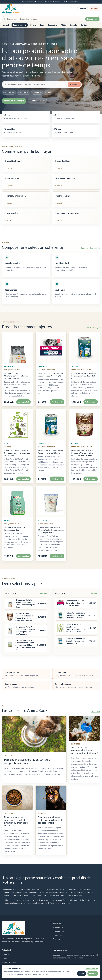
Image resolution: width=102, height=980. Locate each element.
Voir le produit (23, 402)
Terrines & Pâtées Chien (82, 447)
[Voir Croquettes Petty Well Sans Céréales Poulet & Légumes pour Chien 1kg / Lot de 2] (51, 502)
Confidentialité (91, 968)
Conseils (83, 9)
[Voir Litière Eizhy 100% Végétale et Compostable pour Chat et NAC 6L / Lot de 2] (17, 425)
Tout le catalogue (93, 327)
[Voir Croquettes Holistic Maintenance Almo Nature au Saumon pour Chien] (17, 348)
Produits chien (9, 92)
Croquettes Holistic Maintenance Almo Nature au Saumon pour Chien (16, 376)
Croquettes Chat (12, 524)
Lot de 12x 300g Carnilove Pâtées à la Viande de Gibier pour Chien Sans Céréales (83, 453)
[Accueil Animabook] (11, 9)
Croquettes (53, 25)
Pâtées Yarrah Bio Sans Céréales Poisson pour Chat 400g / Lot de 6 (84, 376)
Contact (84, 25)
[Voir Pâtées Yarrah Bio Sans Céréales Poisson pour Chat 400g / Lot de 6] (85, 348)
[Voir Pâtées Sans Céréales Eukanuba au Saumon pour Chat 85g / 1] (51, 348)
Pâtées (64, 25)
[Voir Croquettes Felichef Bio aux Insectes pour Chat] (17, 502)
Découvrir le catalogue (14, 101)
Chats (42, 25)
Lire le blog (95, 711)
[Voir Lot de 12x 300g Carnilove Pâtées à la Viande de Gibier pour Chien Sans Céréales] (85, 425)
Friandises (57, 939)
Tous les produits (20, 25)
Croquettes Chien (12, 370)
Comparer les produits (91, 248)
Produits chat (24, 92)
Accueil (6, 25)
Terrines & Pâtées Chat (48, 370)
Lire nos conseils (38, 101)
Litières (8, 447)
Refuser (81, 973)
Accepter (93, 973)
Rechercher (92, 19)
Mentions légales (9, 962)
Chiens (33, 25)
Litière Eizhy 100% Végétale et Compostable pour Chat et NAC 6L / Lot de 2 (17, 453)
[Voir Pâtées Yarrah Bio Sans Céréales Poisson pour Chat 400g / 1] (51, 425)
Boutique (95, 9)
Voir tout (43, 594)
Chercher (74, 84)
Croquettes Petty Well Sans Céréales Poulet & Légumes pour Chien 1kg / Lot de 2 (51, 530)
